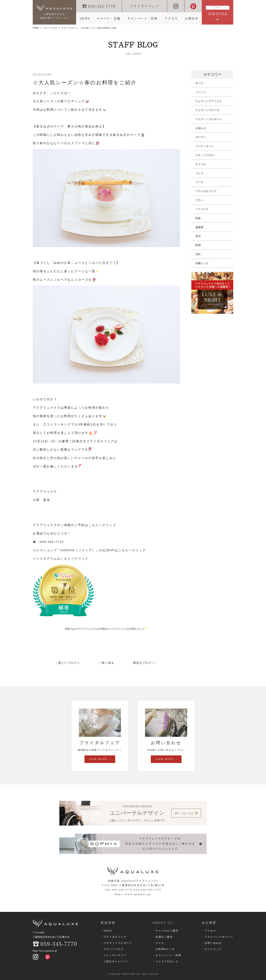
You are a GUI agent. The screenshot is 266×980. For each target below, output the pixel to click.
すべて (199, 83)
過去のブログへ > (145, 663)
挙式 (198, 236)
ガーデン (201, 137)
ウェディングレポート (209, 119)
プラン (199, 200)
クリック (110, 525)
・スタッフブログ (112, 949)
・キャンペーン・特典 (167, 955)
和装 (198, 218)
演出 (198, 254)
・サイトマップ (212, 949)
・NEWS (106, 931)
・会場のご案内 (163, 937)
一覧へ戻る (107, 663)
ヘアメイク (202, 209)
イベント (201, 92)
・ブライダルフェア (114, 937)
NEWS (85, 19)
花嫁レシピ (202, 263)
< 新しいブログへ (68, 663)
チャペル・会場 (108, 19)
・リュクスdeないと (166, 961)
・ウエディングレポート (116, 943)
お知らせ (201, 128)
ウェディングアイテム (209, 101)
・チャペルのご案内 (166, 931)
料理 (198, 245)
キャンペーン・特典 (142, 19)
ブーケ (199, 182)
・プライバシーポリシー (218, 937)
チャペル (201, 164)
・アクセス (209, 931)
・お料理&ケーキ (164, 949)
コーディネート (205, 146)
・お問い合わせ (212, 943)
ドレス (199, 173)
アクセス (171, 19)
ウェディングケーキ (207, 110)
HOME (36, 28)
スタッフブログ (50, 28)
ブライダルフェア (144, 6)
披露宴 (199, 227)
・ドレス (158, 943)
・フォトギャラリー (114, 955)
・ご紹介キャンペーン (115, 961)
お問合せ (192, 19)
